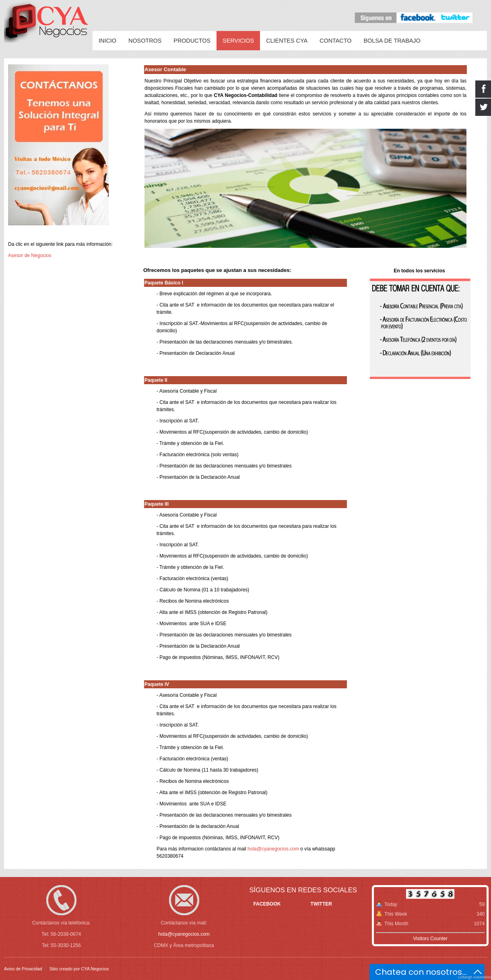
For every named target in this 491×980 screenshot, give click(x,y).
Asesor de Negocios (30, 255)
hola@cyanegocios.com (273, 849)
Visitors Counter (430, 939)
